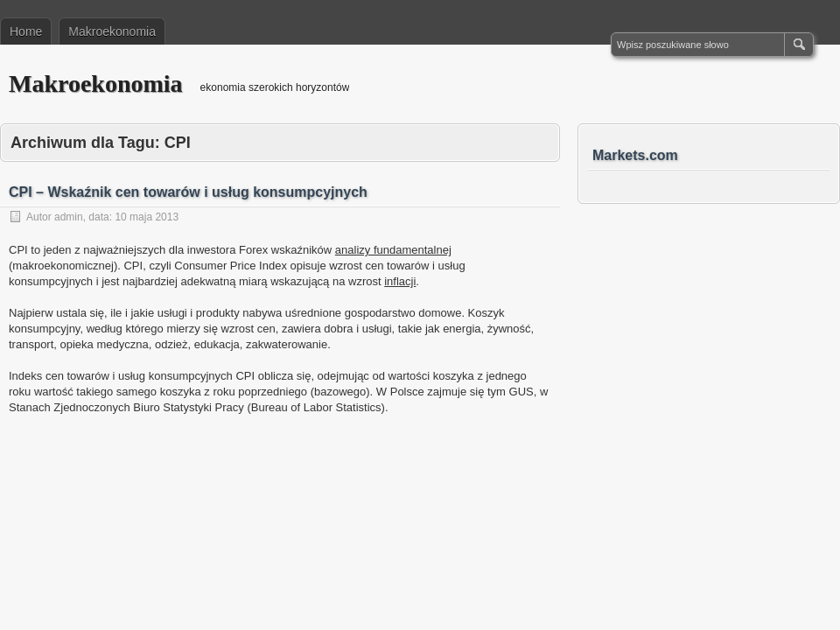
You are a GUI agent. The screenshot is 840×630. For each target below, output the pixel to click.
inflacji (400, 281)
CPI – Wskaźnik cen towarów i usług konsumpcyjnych (188, 192)
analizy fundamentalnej (393, 250)
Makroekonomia (112, 31)
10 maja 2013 (147, 217)
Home (26, 31)
